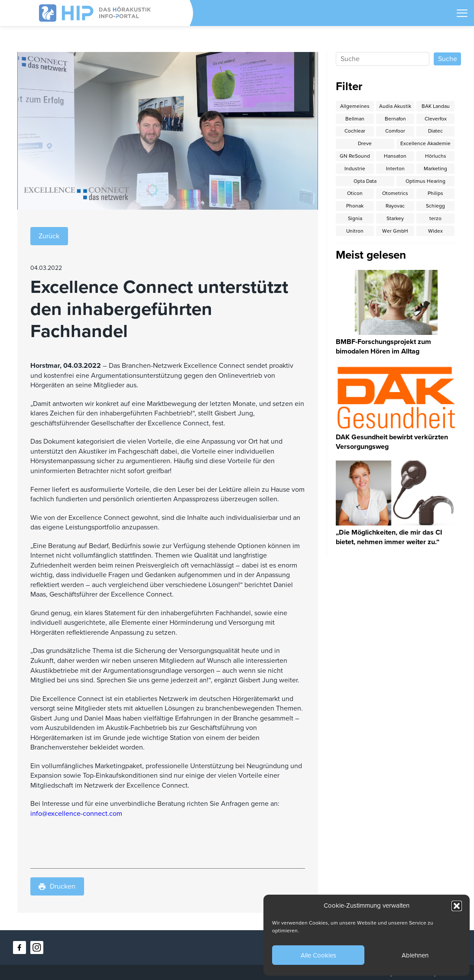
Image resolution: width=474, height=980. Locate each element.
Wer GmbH (395, 231)
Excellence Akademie (425, 143)
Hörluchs (436, 156)
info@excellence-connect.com (76, 814)
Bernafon (395, 119)
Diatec (435, 131)
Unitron (355, 231)
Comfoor (395, 131)
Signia (355, 218)
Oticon (355, 193)
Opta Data (365, 181)
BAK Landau (436, 106)
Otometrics (395, 193)
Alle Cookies (318, 955)
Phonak (355, 206)
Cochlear (355, 131)
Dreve (365, 143)
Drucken (57, 886)
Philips (435, 193)
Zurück (49, 236)
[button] (457, 906)
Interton (395, 169)
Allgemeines (355, 106)
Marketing (435, 169)
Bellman (355, 119)
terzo (435, 218)
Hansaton (395, 156)
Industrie (355, 169)
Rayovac (395, 206)
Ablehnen (415, 955)
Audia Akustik (395, 106)
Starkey (395, 218)
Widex (435, 231)
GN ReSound (355, 156)
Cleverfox (436, 119)
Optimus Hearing (425, 181)
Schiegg (435, 206)
